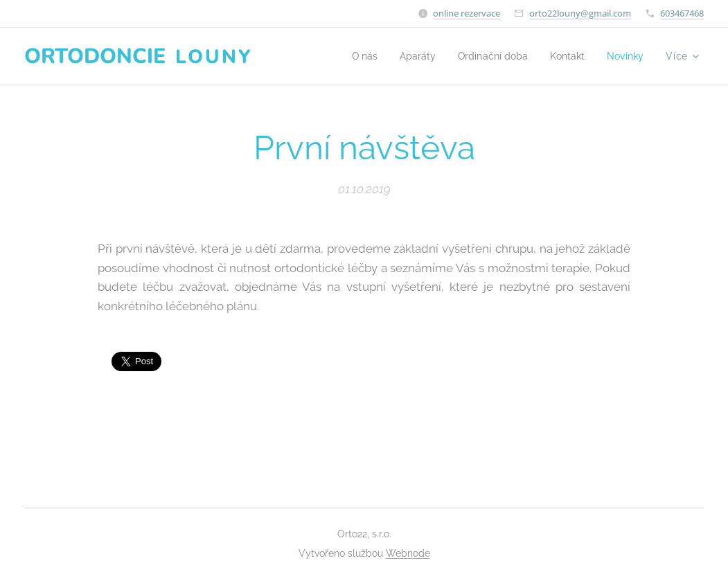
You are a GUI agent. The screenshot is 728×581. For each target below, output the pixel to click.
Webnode (408, 553)
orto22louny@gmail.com (580, 13)
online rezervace (467, 13)
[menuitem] (351, 56)
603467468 (682, 13)
